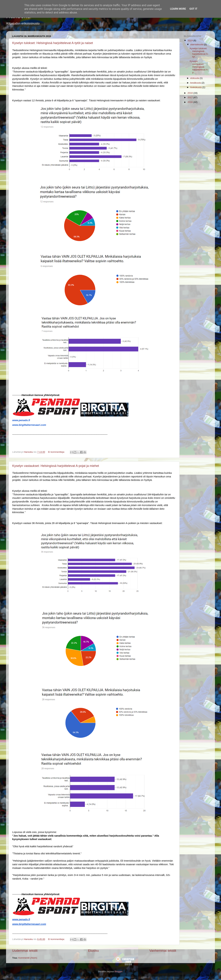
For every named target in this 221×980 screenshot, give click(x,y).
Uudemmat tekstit (25, 951)
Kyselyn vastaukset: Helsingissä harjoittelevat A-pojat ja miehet (56, 466)
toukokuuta (196, 87)
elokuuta (195, 78)
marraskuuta (197, 44)
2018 (190, 93)
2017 (190, 97)
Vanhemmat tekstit (163, 951)
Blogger (118, 971)
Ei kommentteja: (57, 452)
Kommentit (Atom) (28, 958)
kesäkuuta (196, 83)
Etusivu (93, 951)
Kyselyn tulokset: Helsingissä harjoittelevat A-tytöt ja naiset (53, 43)
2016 (190, 102)
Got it (193, 9)
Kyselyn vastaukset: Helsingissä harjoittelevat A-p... (199, 67)
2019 (190, 40)
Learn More (178, 9)
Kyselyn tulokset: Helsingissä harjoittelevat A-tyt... (199, 53)
